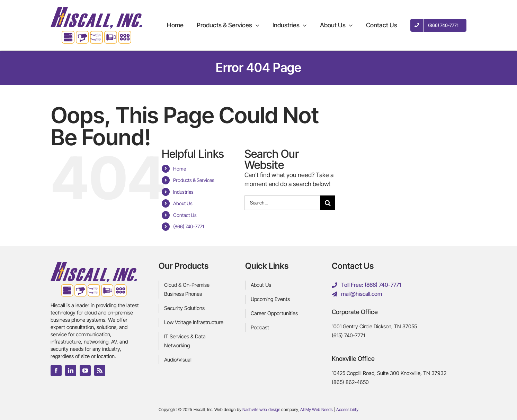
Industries (183, 192)
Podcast (260, 327)
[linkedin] (71, 371)
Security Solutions (184, 308)
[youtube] (85, 371)
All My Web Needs (317, 409)
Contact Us (185, 215)
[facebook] (56, 371)
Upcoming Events (270, 299)
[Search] (328, 203)
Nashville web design (261, 409)
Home (180, 169)
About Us (183, 203)
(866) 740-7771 (189, 226)
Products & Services (194, 180)
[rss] (100, 371)
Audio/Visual (178, 360)
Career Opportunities (274, 313)
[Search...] (282, 203)
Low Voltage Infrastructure (194, 322)
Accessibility (347, 409)
